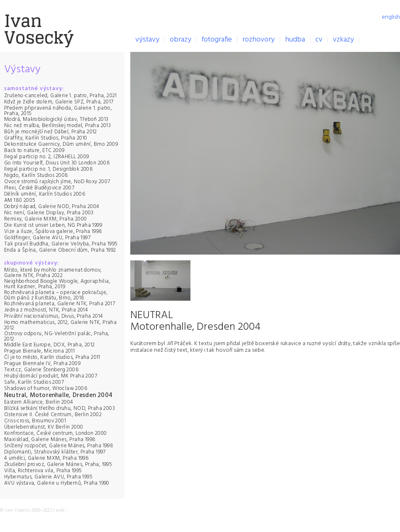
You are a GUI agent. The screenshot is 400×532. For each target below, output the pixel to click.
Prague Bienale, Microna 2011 (39, 351)
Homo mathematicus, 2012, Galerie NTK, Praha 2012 (60, 325)
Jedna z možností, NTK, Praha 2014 (46, 310)
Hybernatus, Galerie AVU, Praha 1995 (48, 477)
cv (319, 40)
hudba (295, 40)
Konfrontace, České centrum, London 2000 (56, 433)
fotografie (217, 40)
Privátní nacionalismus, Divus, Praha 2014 (54, 316)
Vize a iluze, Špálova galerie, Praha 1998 (53, 232)
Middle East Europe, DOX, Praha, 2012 (49, 345)
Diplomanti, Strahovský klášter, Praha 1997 (55, 452)
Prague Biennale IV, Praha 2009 (42, 364)
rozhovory (259, 40)
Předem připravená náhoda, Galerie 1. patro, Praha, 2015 (58, 111)
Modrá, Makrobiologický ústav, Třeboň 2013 (56, 119)
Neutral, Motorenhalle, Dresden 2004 (58, 395)
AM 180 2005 (20, 200)
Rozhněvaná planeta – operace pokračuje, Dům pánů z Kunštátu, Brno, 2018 (56, 295)
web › (61, 510)
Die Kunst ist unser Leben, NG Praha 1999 (53, 225)
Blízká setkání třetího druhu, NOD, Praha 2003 (60, 408)
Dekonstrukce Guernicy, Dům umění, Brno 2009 (61, 144)
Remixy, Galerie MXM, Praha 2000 (45, 219)
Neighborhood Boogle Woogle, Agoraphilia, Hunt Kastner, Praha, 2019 (57, 284)
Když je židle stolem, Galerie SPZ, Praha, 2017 (59, 102)
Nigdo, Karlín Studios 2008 (36, 175)
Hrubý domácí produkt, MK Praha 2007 (51, 376)
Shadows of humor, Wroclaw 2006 (46, 389)
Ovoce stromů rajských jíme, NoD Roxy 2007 (57, 182)
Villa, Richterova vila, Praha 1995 (43, 471)
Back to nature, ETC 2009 (34, 151)
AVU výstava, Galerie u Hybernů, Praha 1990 (57, 483)
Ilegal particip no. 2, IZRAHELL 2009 (46, 157)
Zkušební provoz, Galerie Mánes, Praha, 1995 (58, 465)
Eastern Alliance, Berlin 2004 (39, 402)
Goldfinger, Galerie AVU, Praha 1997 (47, 238)
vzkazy (343, 40)
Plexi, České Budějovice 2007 (39, 188)
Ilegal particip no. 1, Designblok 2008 (49, 169)
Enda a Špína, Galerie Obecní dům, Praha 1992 (60, 250)
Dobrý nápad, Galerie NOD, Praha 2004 (52, 207)
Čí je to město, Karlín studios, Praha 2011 (52, 357)
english (391, 17)
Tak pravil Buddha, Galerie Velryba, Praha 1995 (61, 244)
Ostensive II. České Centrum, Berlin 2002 (53, 415)
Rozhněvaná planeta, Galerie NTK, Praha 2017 (60, 304)
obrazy (180, 40)
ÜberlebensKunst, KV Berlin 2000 (44, 427)
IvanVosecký (39, 29)
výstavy (147, 40)
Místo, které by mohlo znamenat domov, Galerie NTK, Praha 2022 (53, 273)
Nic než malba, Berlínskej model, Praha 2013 (57, 126)
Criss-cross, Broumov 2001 (35, 421)
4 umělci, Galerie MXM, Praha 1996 (46, 458)
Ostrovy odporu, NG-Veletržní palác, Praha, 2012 (57, 336)
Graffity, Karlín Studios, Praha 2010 (46, 138)
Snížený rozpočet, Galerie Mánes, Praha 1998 (59, 446)
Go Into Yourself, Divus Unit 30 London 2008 (57, 163)
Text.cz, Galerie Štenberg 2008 (41, 370)
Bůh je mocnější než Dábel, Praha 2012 (51, 132)
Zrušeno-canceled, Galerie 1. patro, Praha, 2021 (61, 96)
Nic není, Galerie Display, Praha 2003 (49, 213)
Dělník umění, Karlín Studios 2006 (45, 194)
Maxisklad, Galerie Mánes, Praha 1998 (50, 440)
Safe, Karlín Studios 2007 (34, 382)
